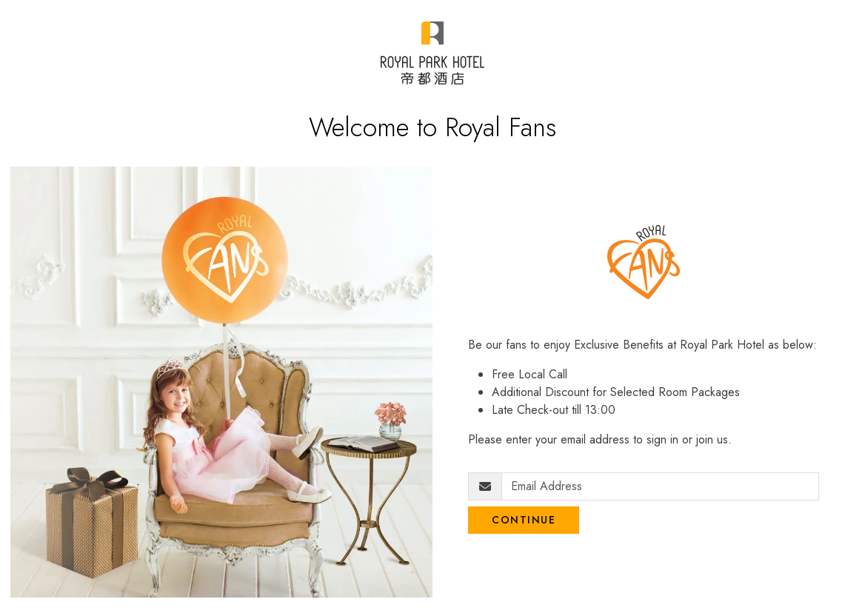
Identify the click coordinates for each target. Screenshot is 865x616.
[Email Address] (660, 486)
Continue (524, 520)
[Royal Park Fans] (432, 53)
